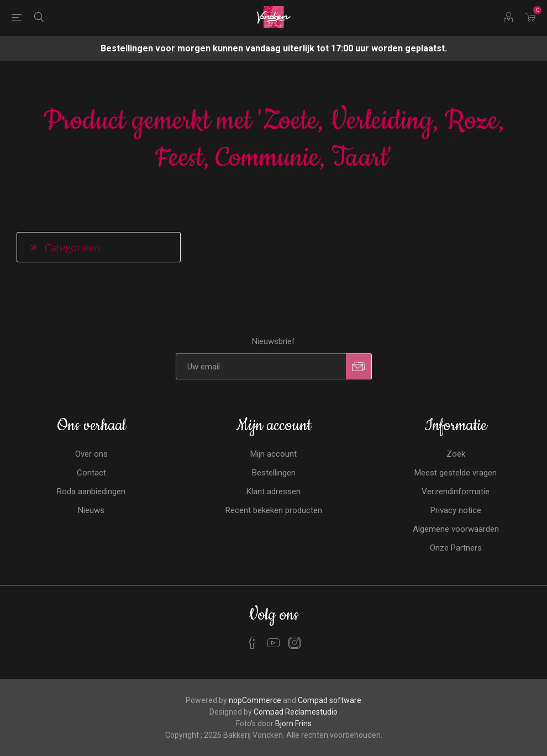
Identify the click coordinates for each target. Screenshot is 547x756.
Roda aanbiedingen (91, 491)
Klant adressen (273, 491)
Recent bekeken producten (274, 510)
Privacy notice (456, 510)
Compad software (330, 700)
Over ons (91, 454)
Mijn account (273, 454)
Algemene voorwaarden (456, 529)
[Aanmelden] (261, 366)
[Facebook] (253, 643)
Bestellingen (274, 473)
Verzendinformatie (456, 491)
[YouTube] (273, 643)
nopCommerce (255, 700)
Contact (91, 473)
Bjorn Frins (293, 723)
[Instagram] (294, 643)
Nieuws (91, 510)
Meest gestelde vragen (456, 473)
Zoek (456, 454)
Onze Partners (456, 548)
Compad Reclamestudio (296, 712)
